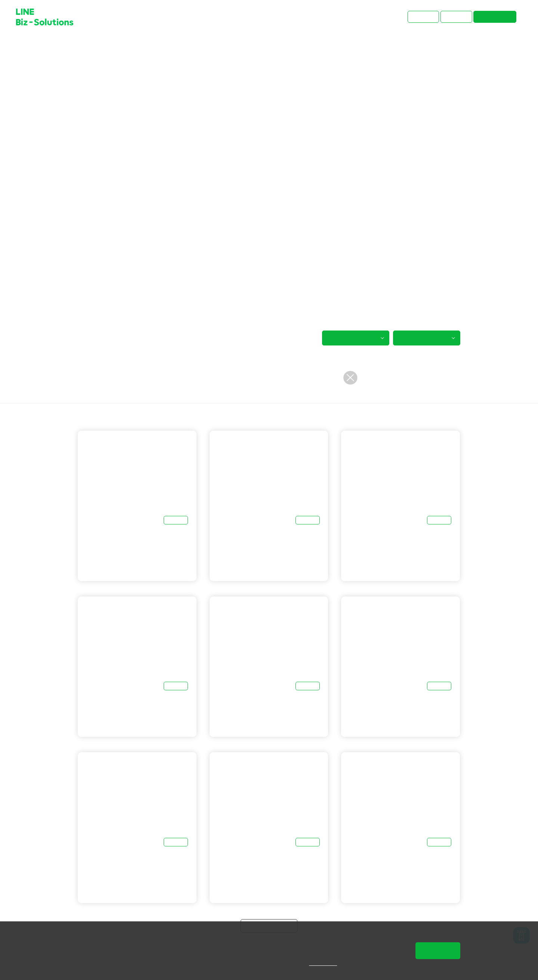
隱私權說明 (328, 963)
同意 (438, 950)
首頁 (83, 46)
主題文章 (108, 46)
